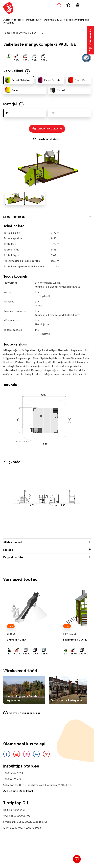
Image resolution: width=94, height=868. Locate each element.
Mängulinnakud (50, 20)
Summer (13, 90)
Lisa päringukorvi (47, 129)
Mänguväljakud (32, 20)
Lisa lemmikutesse (47, 139)
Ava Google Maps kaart (18, 791)
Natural (57, 90)
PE (8, 113)
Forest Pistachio (17, 80)
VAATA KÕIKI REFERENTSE (22, 713)
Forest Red (77, 80)
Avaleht (7, 20)
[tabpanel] (47, 381)
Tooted (18, 20)
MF (53, 113)
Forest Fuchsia (48, 80)
